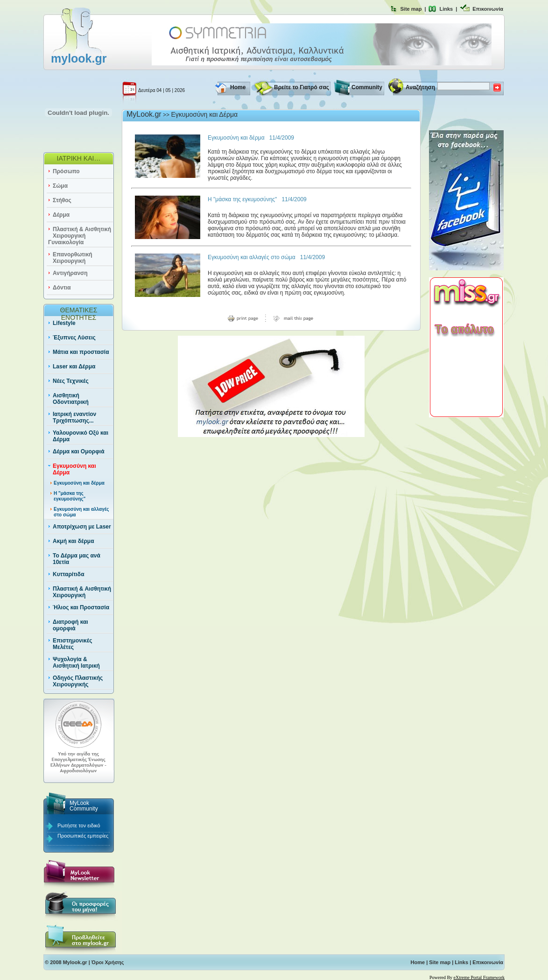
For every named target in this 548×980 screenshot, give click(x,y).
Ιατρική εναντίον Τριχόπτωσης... (74, 417)
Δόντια (62, 288)
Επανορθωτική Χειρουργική (73, 258)
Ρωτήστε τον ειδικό (79, 825)
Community (367, 87)
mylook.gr (79, 58)
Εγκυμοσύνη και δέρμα (79, 483)
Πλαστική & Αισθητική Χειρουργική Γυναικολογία (80, 236)
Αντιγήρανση (70, 273)
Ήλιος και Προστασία (81, 607)
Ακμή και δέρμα (74, 541)
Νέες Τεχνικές (71, 381)
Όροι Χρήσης (108, 962)
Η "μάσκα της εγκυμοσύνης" (70, 496)
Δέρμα (61, 215)
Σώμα (60, 186)
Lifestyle (64, 323)
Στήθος (62, 200)
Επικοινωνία (488, 9)
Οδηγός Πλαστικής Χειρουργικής (78, 681)
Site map (411, 9)
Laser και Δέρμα (74, 367)
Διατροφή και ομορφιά (70, 625)
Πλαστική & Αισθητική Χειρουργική (82, 592)
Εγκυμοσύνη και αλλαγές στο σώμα (252, 257)
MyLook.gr (144, 114)
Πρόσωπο (66, 171)
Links (446, 9)
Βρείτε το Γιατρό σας (302, 87)
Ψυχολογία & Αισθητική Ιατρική (76, 663)
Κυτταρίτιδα (69, 574)
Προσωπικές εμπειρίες (83, 836)
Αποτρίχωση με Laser (82, 527)
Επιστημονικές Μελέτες (72, 644)
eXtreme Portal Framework (479, 977)
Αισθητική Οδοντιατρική (71, 399)
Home (238, 87)
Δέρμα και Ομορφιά (79, 451)
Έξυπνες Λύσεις (74, 338)
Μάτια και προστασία (81, 352)
